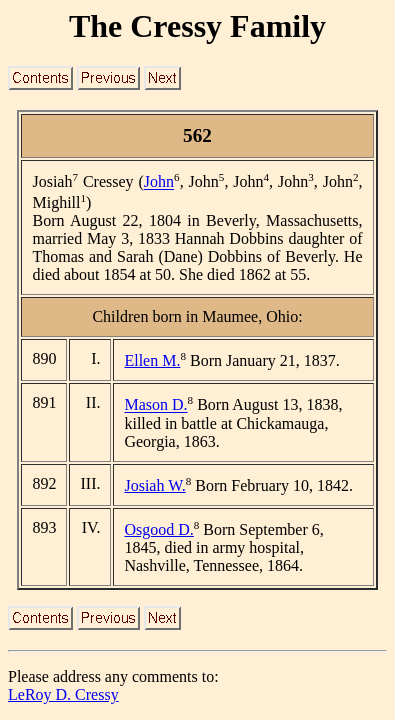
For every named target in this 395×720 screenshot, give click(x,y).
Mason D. (155, 405)
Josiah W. (154, 485)
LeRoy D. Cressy (63, 694)
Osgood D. (158, 529)
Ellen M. (152, 360)
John (159, 182)
